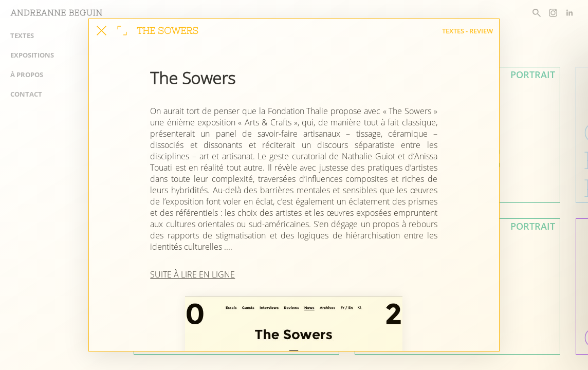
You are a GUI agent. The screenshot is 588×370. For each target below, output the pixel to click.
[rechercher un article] (537, 13)
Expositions (32, 55)
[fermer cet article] (102, 31)
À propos (27, 75)
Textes (22, 35)
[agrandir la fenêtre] (122, 31)
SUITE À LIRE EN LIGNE (192, 274)
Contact (26, 94)
